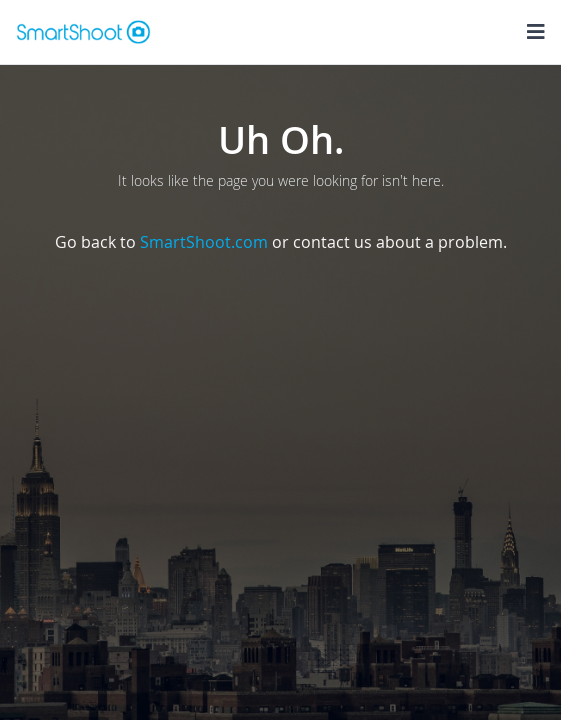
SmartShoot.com (204, 242)
